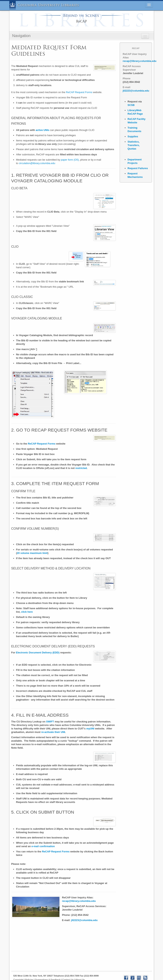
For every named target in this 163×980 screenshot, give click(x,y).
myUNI (90, 719)
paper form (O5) (70, 160)
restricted (81, 458)
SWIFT (50, 712)
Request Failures (138, 168)
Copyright (18, 970)
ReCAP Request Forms (79, 92)
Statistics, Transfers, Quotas (134, 145)
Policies (29, 970)
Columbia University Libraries (48, 5)
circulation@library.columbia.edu (37, 163)
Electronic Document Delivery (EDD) (38, 643)
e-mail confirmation (43, 836)
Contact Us (68, 970)
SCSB (131, 105)
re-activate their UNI (53, 722)
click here (27, 602)
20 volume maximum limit (32, 543)
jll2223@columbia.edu (84, 910)
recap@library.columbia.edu (79, 891)
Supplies (133, 136)
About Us (80, 970)
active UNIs (43, 130)
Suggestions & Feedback (48, 970)
